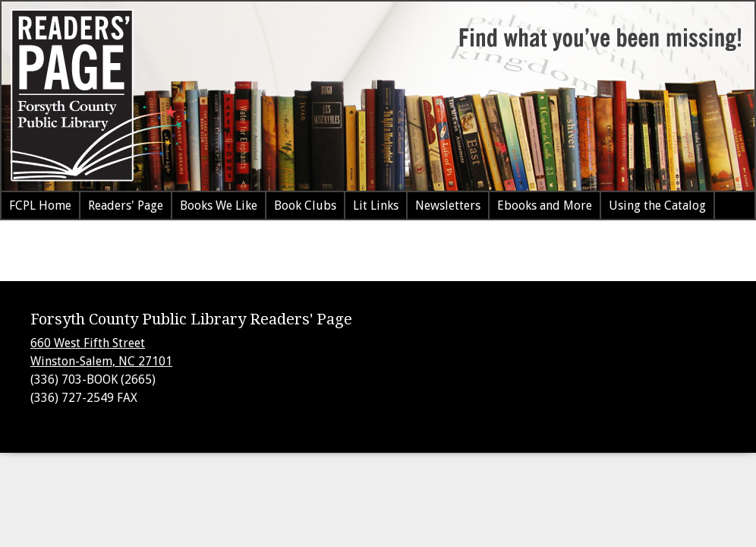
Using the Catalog (657, 206)
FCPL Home (40, 206)
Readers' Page (126, 206)
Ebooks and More (545, 206)
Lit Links (376, 206)
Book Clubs (305, 206)
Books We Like (219, 206)
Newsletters (448, 206)
